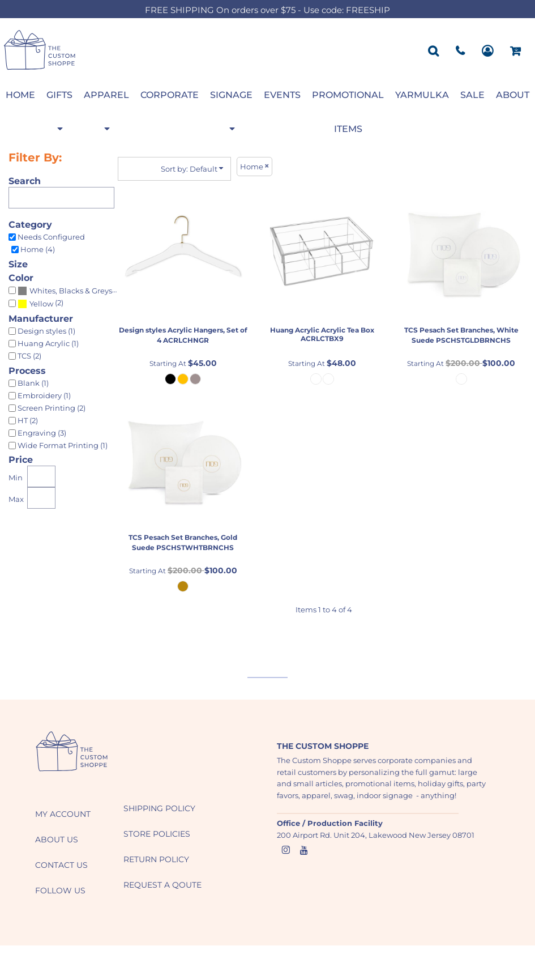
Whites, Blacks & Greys (71, 291)
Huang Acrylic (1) (48, 343)
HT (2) (28, 420)
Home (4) (38, 249)
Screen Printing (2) (52, 408)
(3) (70, 291)
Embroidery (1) (44, 395)
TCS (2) (29, 356)
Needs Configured (51, 237)
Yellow (41, 304)
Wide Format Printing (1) (63, 445)
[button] (72, 751)
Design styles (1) (46, 331)
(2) (40, 304)
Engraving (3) (42, 433)
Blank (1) (33, 383)
